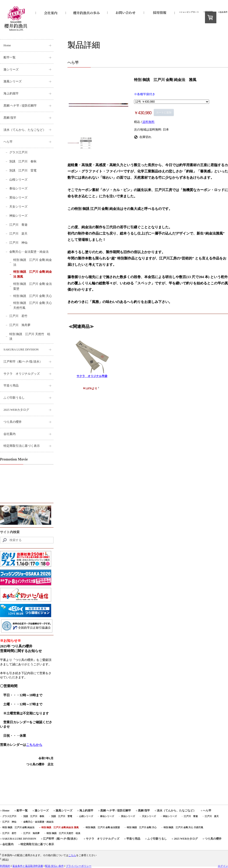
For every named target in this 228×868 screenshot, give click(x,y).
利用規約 (5, 866)
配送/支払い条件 (54, 866)
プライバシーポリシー (79, 866)
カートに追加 (164, 112)
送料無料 (148, 122)
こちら (72, 855)
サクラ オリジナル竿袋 (92, 376)
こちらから (34, 745)
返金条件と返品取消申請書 (28, 866)
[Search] (27, 540)
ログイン (223, 866)
